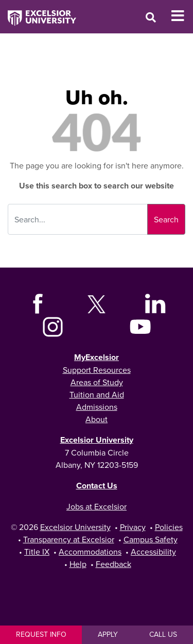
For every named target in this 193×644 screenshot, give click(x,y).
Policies (169, 527)
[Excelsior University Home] (38, 13)
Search (166, 219)
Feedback (113, 564)
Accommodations (90, 552)
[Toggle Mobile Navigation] (182, 16)
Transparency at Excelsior (69, 539)
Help (78, 564)
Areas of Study (97, 382)
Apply (108, 634)
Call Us (163, 634)
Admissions (97, 407)
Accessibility (153, 552)
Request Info (41, 634)
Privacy (133, 527)
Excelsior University (97, 440)
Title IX (37, 552)
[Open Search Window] (151, 17)
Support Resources (97, 370)
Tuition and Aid (97, 394)
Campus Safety (151, 539)
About (97, 419)
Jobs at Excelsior (97, 506)
